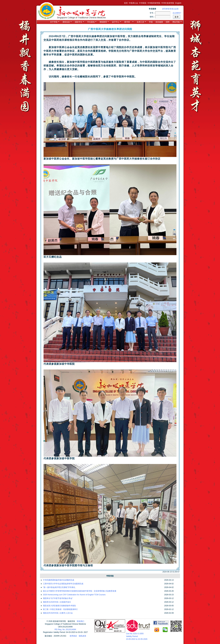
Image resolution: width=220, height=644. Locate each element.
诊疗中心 (117, 22)
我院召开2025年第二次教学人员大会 (58, 613)
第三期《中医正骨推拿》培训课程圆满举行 (60, 609)
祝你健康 (159, 22)
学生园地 (92, 22)
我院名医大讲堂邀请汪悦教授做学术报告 (59, 606)
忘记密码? (177, 13)
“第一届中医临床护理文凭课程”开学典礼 (59, 587)
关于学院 (55, 22)
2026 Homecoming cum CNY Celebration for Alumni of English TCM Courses (74, 595)
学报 (151, 22)
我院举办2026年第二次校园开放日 (57, 602)
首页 (126, 3)
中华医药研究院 (154, 3)
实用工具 (141, 22)
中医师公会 (133, 3)
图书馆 (129, 22)
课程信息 (67, 22)
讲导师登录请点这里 (170, 9)
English (178, 3)
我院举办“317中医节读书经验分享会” (58, 598)
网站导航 (177, 22)
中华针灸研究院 (168, 3)
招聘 (168, 22)
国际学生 (79, 22)
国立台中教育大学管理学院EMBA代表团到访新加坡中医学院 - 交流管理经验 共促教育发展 (80, 591)
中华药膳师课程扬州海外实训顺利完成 (59, 580)
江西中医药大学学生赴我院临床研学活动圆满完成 (63, 584)
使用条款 (73, 636)
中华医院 (143, 3)
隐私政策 (82, 636)
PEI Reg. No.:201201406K (65, 629)
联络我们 (81, 621)
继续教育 (104, 22)
